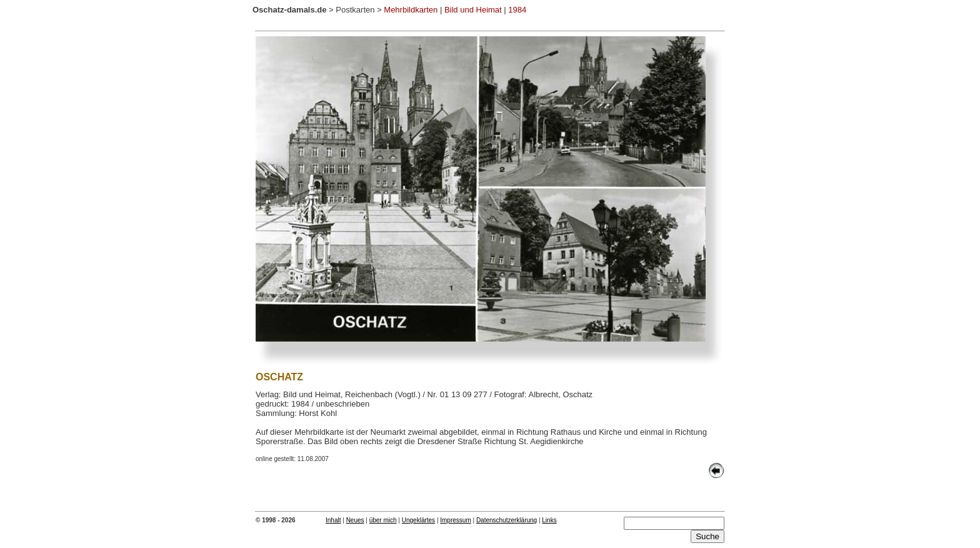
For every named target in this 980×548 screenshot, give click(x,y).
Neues (355, 520)
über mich (383, 520)
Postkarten (355, 10)
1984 (517, 10)
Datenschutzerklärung (507, 520)
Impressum (455, 520)
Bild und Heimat (473, 10)
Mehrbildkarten (411, 10)
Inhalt (333, 520)
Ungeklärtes (418, 520)
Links (549, 520)
